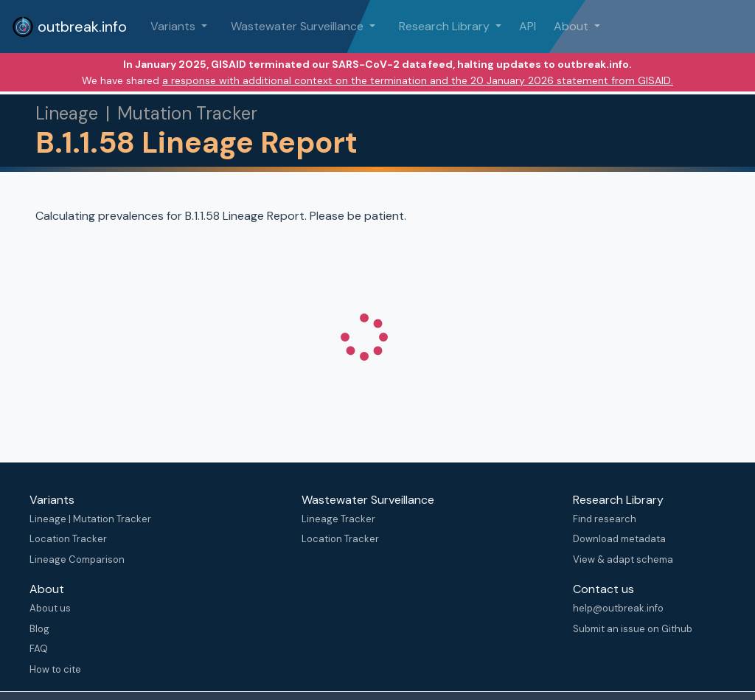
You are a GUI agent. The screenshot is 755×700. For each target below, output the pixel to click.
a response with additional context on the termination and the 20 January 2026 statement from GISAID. (418, 80)
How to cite (55, 669)
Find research (605, 519)
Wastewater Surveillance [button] (299, 26)
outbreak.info (69, 27)
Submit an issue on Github (633, 629)
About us (50, 608)
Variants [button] (174, 26)
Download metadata (619, 539)
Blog (39, 629)
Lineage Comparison (77, 559)
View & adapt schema (623, 559)
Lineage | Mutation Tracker (90, 519)
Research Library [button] (446, 26)
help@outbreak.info (618, 608)
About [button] (573, 26)
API (528, 26)
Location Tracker (68, 539)
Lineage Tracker (338, 519)
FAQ (39, 649)
